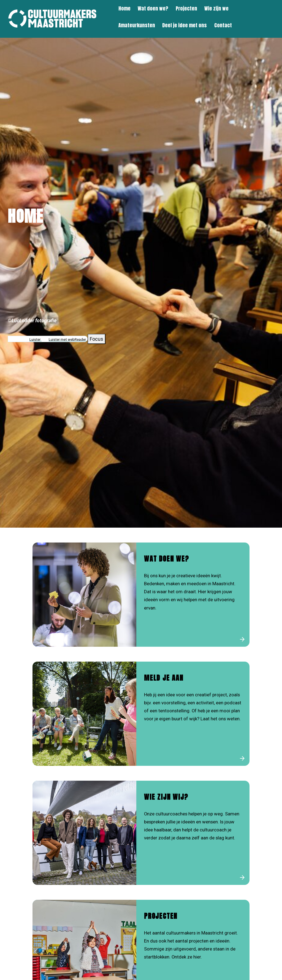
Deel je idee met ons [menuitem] (185, 25)
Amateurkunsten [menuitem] (137, 25)
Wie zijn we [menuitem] (216, 8)
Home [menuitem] (124, 8)
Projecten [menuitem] (186, 8)
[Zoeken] (273, 17)
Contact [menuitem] (223, 25)
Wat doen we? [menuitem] (153, 8)
